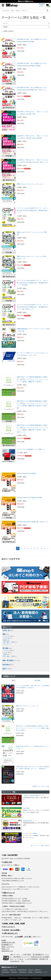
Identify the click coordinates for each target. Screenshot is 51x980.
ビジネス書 (8, 638)
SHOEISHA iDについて (7, 951)
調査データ (6, 669)
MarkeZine (13, 970)
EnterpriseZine (23, 970)
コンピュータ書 (9, 636)
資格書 (6, 640)
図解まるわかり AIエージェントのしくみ (30, 184)
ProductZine (38, 972)
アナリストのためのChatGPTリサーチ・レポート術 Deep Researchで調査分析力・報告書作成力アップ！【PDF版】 (33, 283)
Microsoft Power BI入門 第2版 (26, 473)
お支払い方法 (7, 862)
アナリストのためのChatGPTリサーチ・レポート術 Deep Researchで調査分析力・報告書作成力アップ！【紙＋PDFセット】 (33, 307)
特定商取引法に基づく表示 (8, 942)
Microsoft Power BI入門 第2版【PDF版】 (30, 498)
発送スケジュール (8, 893)
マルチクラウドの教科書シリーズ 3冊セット (31, 449)
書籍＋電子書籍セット (10, 660)
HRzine (30, 972)
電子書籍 (5, 648)
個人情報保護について (7, 945)
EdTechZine (6, 972)
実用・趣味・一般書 (10, 642)
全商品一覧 (6, 630)
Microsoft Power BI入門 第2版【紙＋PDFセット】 (33, 522)
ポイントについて (8, 927)
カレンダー (7, 644)
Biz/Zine (38, 970)
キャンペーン (27, 96)
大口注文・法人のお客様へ (11, 930)
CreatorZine (23, 972)
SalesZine (14, 972)
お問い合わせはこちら (10, 933)
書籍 (4, 634)
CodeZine (5, 970)
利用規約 (4, 940)
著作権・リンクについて (8, 947)
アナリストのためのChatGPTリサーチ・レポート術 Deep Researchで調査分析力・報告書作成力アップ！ (33, 210)
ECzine (31, 970)
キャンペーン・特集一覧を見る (40, 846)
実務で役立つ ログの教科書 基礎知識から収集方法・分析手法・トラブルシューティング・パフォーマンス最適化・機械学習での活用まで (33, 379)
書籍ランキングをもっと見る (41, 786)
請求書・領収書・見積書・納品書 (13, 923)
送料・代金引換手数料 (10, 855)
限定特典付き (7, 665)
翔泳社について (5, 949)
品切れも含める (8, 31)
